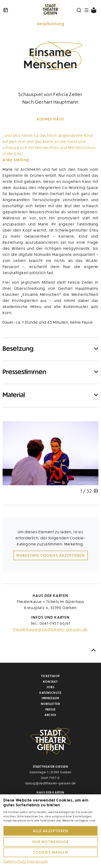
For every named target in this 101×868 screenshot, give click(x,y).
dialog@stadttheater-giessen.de (50, 783)
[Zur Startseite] (51, 10)
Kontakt (50, 682)
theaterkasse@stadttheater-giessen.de (50, 629)
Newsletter (50, 704)
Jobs (50, 687)
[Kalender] (19, 10)
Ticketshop (50, 676)
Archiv (50, 715)
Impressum (50, 698)
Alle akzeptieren (51, 831)
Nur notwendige (51, 842)
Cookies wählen (50, 852)
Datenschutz (50, 693)
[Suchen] (79, 10)
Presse (51, 709)
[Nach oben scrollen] (94, 650)
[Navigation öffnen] (87, 10)
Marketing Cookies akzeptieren (51, 555)
